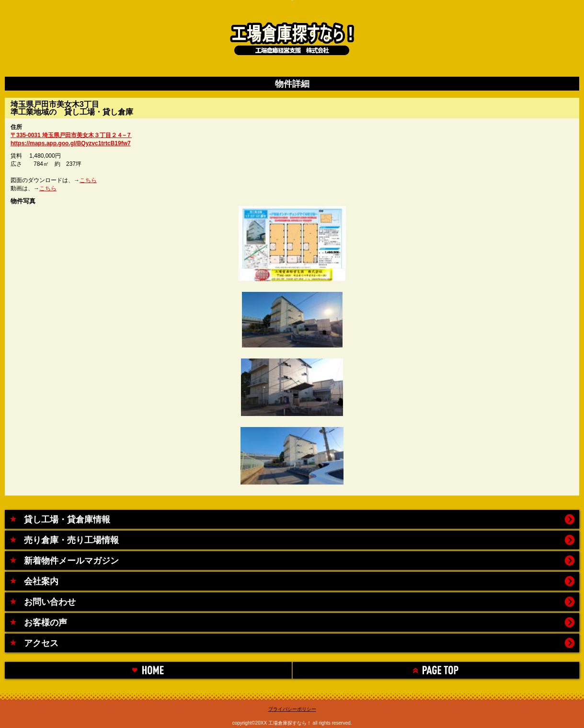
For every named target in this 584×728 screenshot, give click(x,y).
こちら (88, 180)
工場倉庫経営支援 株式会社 (292, 36)
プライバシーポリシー (292, 709)
